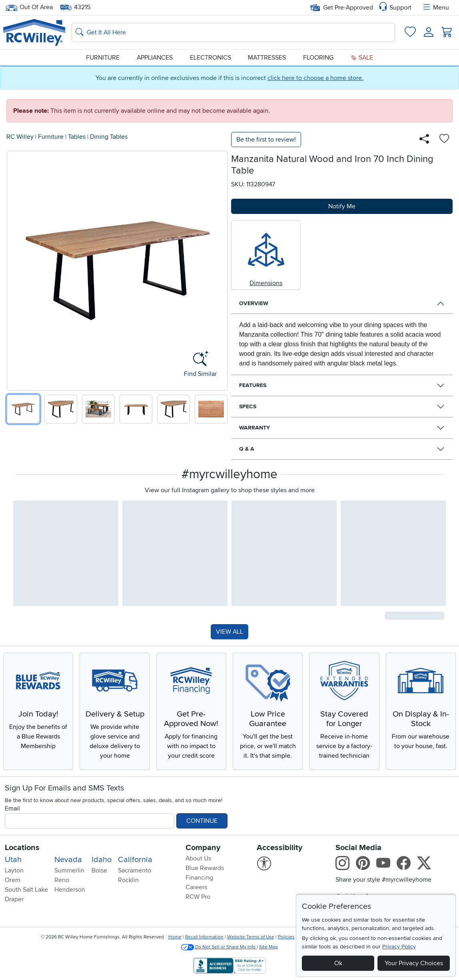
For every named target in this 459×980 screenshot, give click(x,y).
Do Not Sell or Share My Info (219, 947)
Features (253, 385)
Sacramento (135, 870)
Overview (254, 303)
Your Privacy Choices (414, 963)
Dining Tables (109, 137)
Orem (13, 880)
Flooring (318, 58)
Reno (62, 880)
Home (175, 937)
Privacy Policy (399, 947)
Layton (14, 870)
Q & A (247, 449)
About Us (198, 858)
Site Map (268, 947)
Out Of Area (29, 7)
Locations (22, 848)
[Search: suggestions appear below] (233, 32)
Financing (199, 878)
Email (12, 808)
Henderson (70, 890)
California (135, 860)
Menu (435, 8)
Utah (13, 860)
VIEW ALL (229, 632)
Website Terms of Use (251, 937)
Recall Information (204, 937)
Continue (202, 821)
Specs (248, 406)
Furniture (103, 58)
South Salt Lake (26, 890)
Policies (286, 937)
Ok (338, 963)
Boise (99, 870)
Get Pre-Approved (342, 8)
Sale (362, 58)
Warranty (254, 428)
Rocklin (128, 880)
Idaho (102, 860)
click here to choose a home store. (315, 78)
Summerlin (69, 870)
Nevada (68, 860)
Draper (14, 899)
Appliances (155, 58)
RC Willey (20, 137)
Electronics (211, 58)
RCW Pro (198, 897)
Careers (196, 887)
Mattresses (267, 58)
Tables (77, 137)
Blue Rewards (205, 868)
